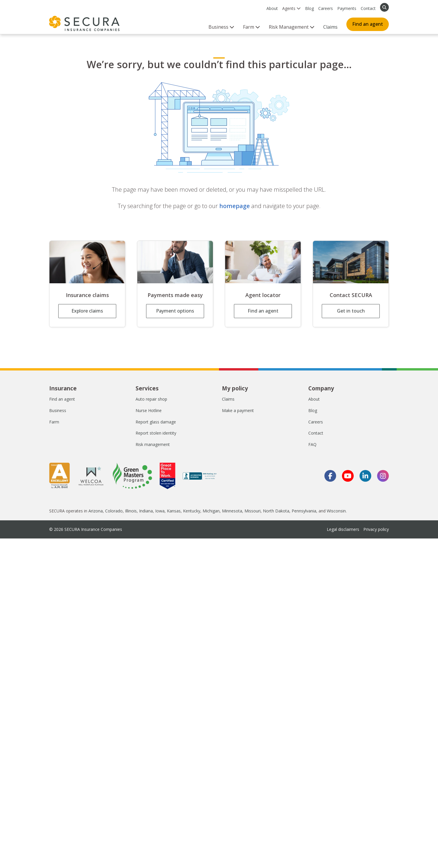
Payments (347, 8)
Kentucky (192, 511)
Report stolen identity (156, 433)
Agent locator (263, 295)
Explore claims (87, 311)
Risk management (153, 444)
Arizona (96, 511)
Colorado (114, 511)
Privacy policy (376, 529)
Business (58, 410)
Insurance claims (87, 295)
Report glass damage (156, 422)
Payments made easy (175, 295)
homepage (235, 206)
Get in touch (351, 311)
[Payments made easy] (175, 262)
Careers (326, 8)
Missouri (253, 511)
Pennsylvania (304, 511)
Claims (330, 27)
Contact (368, 8)
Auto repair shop (151, 399)
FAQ (312, 444)
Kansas (174, 511)
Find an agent (368, 24)
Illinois (131, 511)
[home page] (84, 23)
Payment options (175, 311)
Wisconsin (336, 511)
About (272, 8)
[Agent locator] (263, 262)
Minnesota (232, 511)
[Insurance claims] (87, 262)
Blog (309, 8)
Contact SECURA (351, 295)
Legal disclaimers (343, 529)
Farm (54, 422)
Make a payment (238, 410)
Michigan (211, 511)
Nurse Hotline (149, 410)
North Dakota (276, 511)
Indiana (146, 511)
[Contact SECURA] (351, 262)
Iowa (160, 511)
